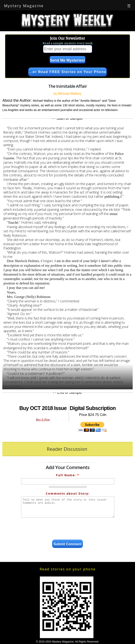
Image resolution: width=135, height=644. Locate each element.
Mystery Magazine (24, 6)
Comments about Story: (68, 493)
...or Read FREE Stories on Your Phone (67, 72)
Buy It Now (43, 420)
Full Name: (68, 475)
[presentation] (68, 529)
